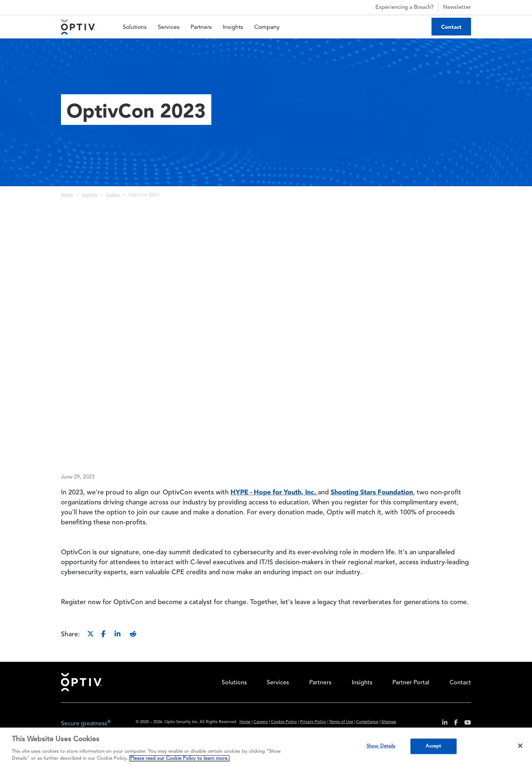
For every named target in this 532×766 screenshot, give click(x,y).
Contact (451, 27)
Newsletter (457, 8)
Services (169, 27)
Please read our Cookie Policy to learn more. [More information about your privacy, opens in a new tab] (179, 758)
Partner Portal (411, 683)
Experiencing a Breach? (398, 7)
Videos (113, 195)
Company (267, 27)
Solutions (135, 27)
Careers (261, 722)
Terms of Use (341, 722)
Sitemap (389, 722)
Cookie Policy (284, 722)
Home (67, 195)
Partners (201, 27)
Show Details (381, 746)
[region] (266, 747)
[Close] (520, 746)
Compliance (367, 722)
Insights (233, 27)
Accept (433, 746)
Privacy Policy (313, 722)
